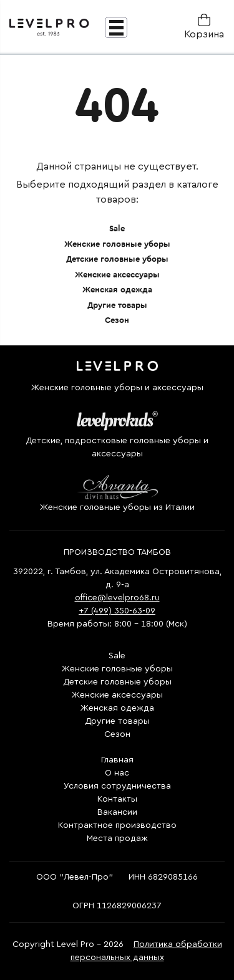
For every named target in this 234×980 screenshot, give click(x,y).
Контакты (117, 799)
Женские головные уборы (117, 244)
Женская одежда (117, 290)
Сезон (117, 320)
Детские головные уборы (117, 259)
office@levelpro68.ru (117, 598)
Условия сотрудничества (117, 786)
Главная (117, 760)
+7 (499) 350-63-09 (117, 611)
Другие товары (117, 305)
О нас (117, 773)
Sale (117, 228)
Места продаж (117, 838)
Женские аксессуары (117, 275)
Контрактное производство (117, 825)
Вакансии (117, 812)
